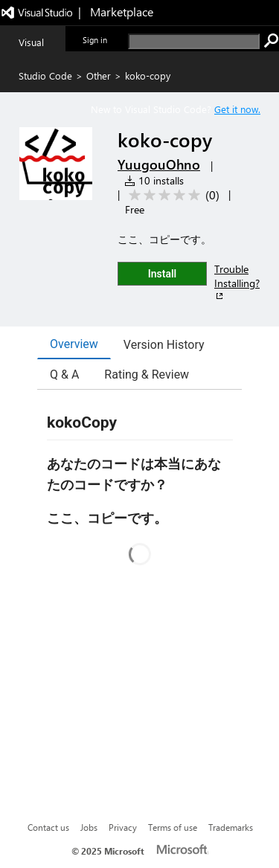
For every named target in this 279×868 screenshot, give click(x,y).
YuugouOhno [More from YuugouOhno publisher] (159, 164)
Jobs (89, 827)
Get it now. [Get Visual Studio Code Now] (237, 109)
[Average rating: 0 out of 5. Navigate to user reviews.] (171, 195)
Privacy (123, 827)
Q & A (64, 374)
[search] (194, 41)
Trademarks (231, 827)
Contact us (48, 827)
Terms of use (173, 827)
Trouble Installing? (237, 282)
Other (99, 75)
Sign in (95, 40)
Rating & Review (147, 374)
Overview (74, 344)
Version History (164, 345)
